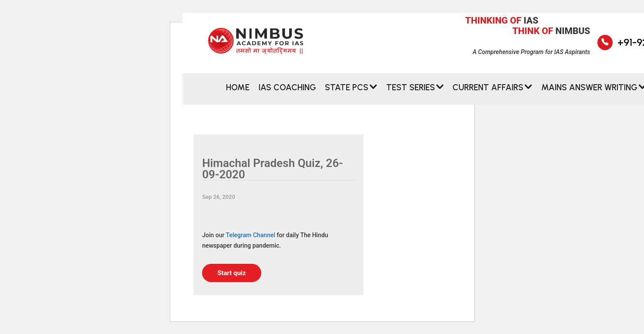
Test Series (411, 91)
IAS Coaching (287, 91)
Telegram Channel (251, 235)
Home (238, 91)
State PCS (347, 91)
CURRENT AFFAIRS (488, 91)
